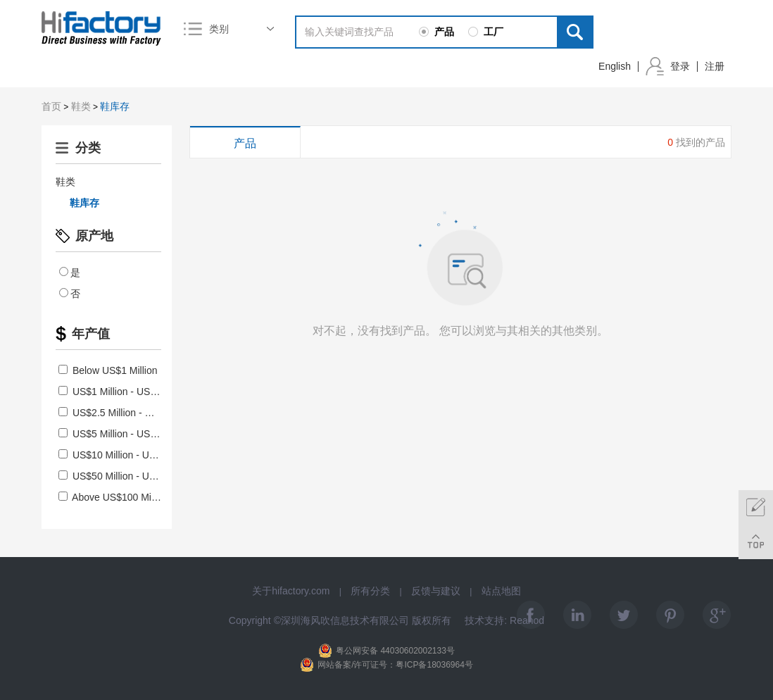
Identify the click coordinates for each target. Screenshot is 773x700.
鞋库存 (115, 106)
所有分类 (370, 591)
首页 (51, 106)
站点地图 (501, 591)
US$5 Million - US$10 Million (128, 434)
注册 (715, 66)
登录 (680, 66)
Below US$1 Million (108, 370)
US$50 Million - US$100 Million (133, 476)
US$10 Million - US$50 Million (131, 455)
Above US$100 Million (114, 497)
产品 (245, 143)
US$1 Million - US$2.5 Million (129, 392)
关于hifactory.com (291, 591)
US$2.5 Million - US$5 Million (129, 413)
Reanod (527, 620)
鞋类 (81, 106)
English (615, 66)
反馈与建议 (436, 591)
